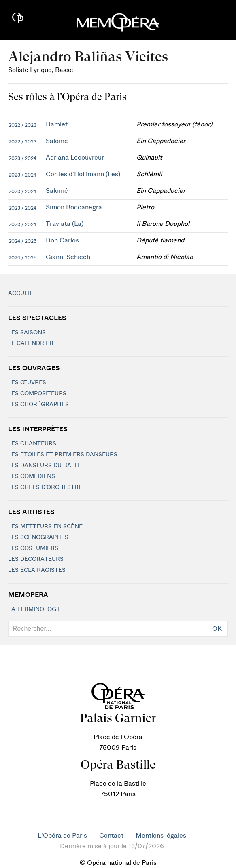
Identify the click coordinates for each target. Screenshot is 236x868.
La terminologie (35, 609)
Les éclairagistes (37, 570)
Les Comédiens (32, 476)
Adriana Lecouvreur (75, 158)
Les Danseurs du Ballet (47, 466)
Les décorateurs (36, 559)
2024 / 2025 (22, 241)
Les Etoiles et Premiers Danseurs (63, 455)
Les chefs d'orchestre (45, 487)
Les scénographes (38, 537)
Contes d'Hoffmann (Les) (83, 174)
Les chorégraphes (38, 405)
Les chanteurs (32, 444)
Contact (111, 836)
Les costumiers (33, 548)
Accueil (20, 293)
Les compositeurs (37, 394)
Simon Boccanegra (74, 207)
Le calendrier (31, 343)
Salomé (57, 141)
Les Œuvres (27, 383)
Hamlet (57, 124)
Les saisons (27, 333)
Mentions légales (161, 836)
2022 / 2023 (22, 125)
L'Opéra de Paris (62, 836)
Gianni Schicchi (69, 257)
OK (217, 629)
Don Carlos (62, 240)
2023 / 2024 (22, 158)
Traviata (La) (65, 224)
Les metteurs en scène (45, 527)
